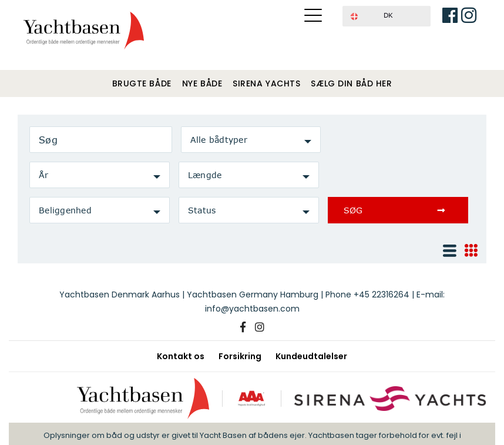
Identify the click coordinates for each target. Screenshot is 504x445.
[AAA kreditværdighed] (253, 398)
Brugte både (142, 83)
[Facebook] (243, 327)
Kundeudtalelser (311, 356)
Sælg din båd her (351, 83)
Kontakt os (181, 356)
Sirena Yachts (266, 83)
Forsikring (240, 356)
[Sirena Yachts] (388, 398)
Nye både (202, 83)
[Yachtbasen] (147, 398)
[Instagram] (260, 327)
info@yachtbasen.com (252, 309)
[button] (387, 16)
